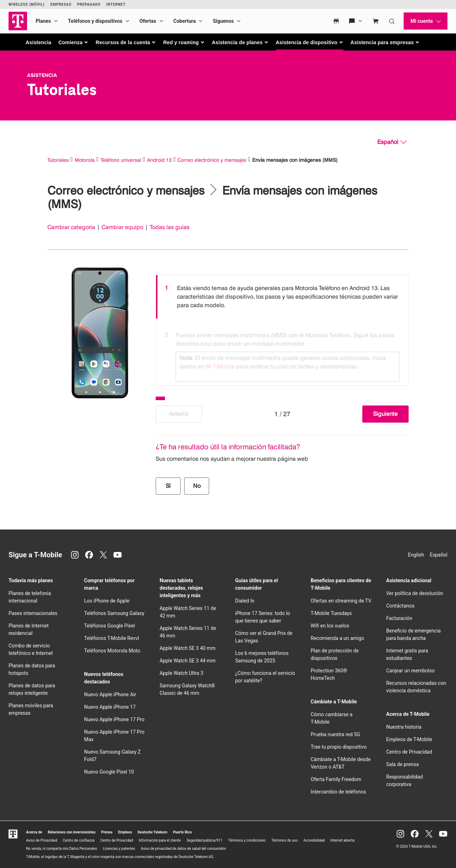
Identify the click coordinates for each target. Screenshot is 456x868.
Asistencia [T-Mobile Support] (42, 75)
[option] (282, 297)
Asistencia (38, 42)
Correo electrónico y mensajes (212, 160)
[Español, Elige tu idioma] (392, 142)
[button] (74, 42)
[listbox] (282, 329)
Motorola (85, 160)
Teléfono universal (121, 160)
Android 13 (159, 160)
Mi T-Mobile (220, 366)
